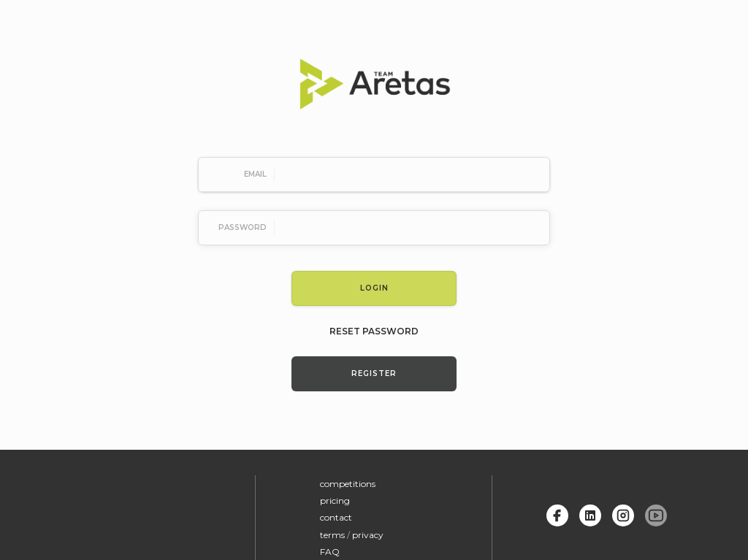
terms (332, 535)
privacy (368, 535)
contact (336, 517)
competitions (348, 484)
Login (374, 288)
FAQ (330, 552)
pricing (335, 500)
